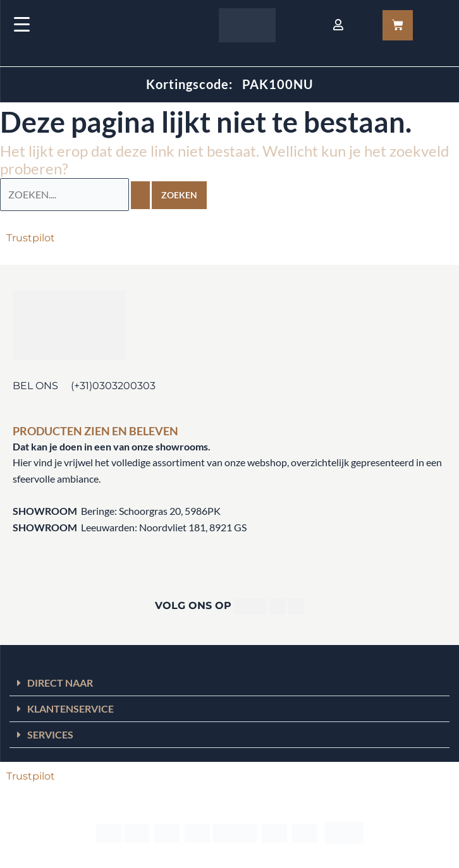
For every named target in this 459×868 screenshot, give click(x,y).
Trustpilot (31, 238)
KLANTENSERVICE (70, 708)
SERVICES (50, 734)
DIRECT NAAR (60, 683)
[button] (229, 683)
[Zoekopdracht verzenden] (140, 195)
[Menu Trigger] (22, 24)
